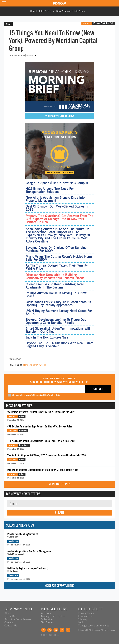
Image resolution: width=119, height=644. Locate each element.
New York (87, 23)
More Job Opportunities (60, 586)
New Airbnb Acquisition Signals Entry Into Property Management (55, 199)
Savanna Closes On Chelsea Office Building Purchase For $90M (56, 249)
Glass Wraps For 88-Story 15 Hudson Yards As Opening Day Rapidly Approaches (58, 303)
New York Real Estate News (70, 11)
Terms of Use (85, 616)
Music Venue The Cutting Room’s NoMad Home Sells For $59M (59, 258)
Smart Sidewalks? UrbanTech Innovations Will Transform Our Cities (58, 330)
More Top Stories (59, 484)
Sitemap (83, 619)
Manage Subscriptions (54, 616)
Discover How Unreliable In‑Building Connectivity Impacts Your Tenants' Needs (55, 276)
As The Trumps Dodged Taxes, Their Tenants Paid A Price (57, 267)
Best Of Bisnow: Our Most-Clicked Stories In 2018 (57, 208)
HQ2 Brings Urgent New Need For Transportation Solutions (50, 190)
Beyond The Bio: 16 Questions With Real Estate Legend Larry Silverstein (59, 345)
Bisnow (30, 55)
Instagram (62, 630)
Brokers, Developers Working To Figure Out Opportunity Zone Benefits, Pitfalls (56, 321)
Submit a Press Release (18, 619)
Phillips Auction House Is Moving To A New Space (56, 295)
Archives (46, 613)
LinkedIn (56, 630)
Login (81, 622)
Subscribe (47, 619)
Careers (9, 622)
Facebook (43, 630)
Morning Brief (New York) (35, 365)
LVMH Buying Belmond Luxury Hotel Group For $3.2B (59, 312)
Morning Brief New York (103, 23)
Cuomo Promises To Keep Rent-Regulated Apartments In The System (55, 286)
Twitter (50, 630)
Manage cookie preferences (94, 625)
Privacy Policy (86, 613)
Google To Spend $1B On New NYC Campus (57, 183)
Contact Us (11, 625)
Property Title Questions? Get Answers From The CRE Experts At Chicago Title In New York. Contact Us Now (59, 219)
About (8, 613)
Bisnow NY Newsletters (23, 494)
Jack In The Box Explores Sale (47, 337)
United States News (40, 11)
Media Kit (10, 616)
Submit (59, 513)
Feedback (68, 630)
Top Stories (47, 622)
